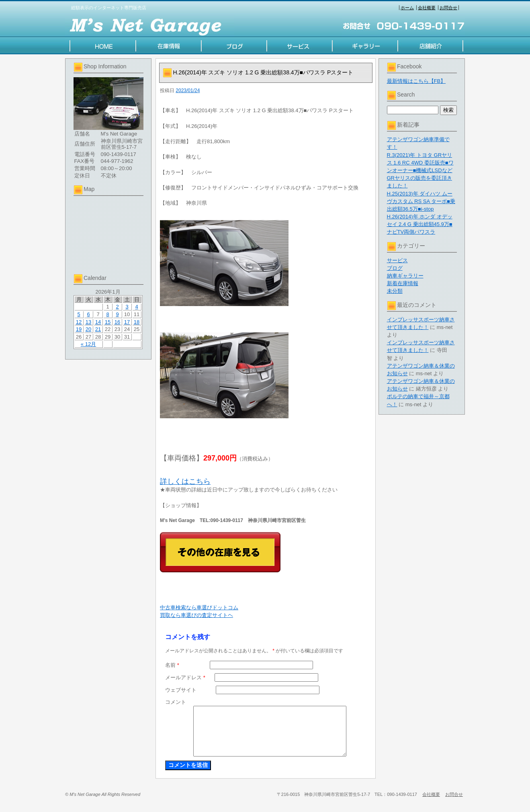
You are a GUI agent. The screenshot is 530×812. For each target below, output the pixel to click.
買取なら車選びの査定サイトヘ (196, 615)
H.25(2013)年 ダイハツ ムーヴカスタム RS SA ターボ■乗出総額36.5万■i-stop (421, 201)
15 (108, 322)
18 (137, 322)
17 (127, 322)
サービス (397, 260)
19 (79, 329)
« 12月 (88, 344)
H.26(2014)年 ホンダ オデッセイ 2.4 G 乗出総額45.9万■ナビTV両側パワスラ (420, 224)
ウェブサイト (181, 690)
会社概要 (427, 8)
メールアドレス (185, 677)
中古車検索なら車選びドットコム (199, 607)
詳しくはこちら (185, 481)
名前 (172, 665)
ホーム (407, 8)
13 (88, 322)
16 (117, 322)
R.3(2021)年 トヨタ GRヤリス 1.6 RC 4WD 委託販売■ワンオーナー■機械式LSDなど (420, 163)
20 (88, 329)
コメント (176, 702)
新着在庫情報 (403, 283)
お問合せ (448, 8)
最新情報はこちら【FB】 (416, 81)
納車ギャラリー (405, 276)
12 (79, 322)
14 (98, 322)
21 (98, 329)
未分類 (395, 291)
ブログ (395, 268)
